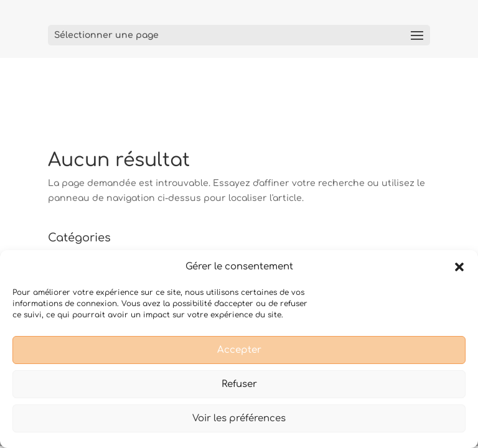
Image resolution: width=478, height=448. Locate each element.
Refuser (239, 384)
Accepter (239, 350)
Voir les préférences (239, 418)
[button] (459, 267)
